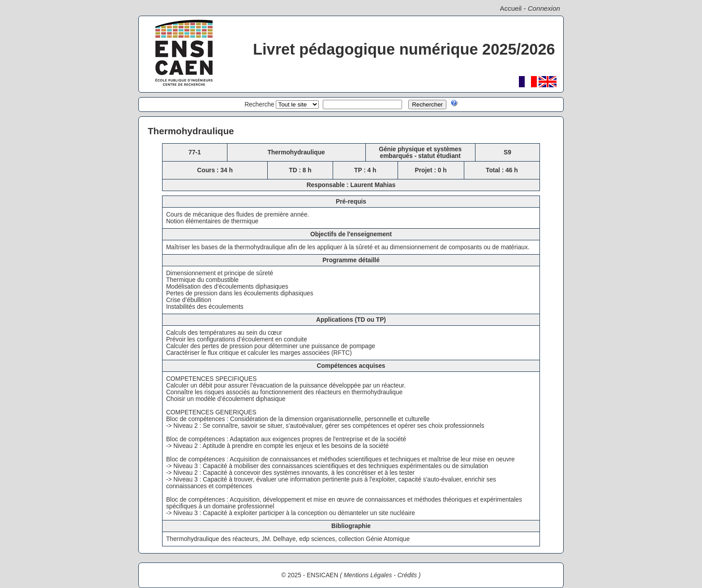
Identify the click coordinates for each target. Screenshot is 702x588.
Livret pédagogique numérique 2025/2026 (404, 49)
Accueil (511, 8)
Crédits (407, 575)
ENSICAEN (322, 575)
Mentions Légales (368, 575)
